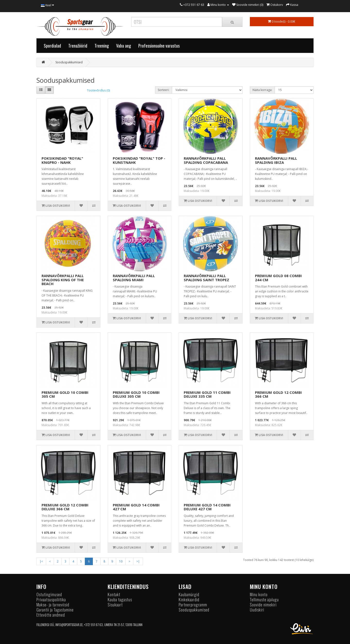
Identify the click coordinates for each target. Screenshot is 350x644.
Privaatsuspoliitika (51, 599)
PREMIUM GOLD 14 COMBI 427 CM (136, 507)
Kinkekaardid (189, 599)
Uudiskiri (257, 610)
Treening (102, 46)
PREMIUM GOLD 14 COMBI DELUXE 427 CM (207, 507)
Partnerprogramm (193, 605)
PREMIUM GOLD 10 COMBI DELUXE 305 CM (136, 394)
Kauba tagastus (120, 599)
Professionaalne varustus (159, 46)
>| (138, 561)
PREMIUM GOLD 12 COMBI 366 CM (278, 394)
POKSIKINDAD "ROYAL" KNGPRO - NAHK (62, 160)
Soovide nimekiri (263, 605)
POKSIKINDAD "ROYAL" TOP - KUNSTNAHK (139, 160)
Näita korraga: (262, 90)
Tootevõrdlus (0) (98, 90)
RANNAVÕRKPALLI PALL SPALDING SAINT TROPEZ (206, 278)
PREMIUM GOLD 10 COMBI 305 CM (65, 394)
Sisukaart (115, 605)
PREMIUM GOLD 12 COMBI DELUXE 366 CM (65, 507)
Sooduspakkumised (69, 62)
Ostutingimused (49, 594)
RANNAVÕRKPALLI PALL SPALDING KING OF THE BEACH (63, 280)
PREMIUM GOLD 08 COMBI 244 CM (278, 278)
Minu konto (259, 594)
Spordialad (52, 46)
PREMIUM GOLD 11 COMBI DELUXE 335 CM (207, 394)
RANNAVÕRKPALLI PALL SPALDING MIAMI (134, 278)
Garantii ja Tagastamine (55, 610)
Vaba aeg (124, 46)
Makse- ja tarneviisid (53, 605)
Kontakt (114, 594)
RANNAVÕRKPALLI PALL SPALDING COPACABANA (206, 160)
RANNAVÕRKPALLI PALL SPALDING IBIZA (276, 160)
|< (41, 561)
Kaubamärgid (189, 594)
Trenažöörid (78, 46)
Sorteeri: (164, 90)
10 (121, 561)
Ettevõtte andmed (51, 615)
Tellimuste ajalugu (264, 599)
